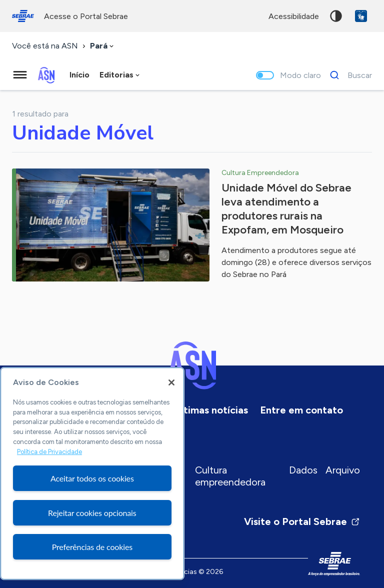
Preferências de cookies (92, 547)
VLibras (361, 16)
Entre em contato (301, 410)
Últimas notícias (211, 410)
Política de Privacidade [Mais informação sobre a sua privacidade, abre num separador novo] (49, 452)
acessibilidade (294, 16)
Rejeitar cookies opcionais (92, 513)
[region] (92, 473)
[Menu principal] (20, 75)
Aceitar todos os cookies (92, 478)
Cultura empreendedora (230, 476)
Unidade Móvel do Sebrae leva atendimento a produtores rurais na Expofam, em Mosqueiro (286, 209)
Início (79, 75)
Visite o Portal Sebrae (302, 521)
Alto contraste (336, 16)
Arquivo (343, 470)
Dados (303, 470)
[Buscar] (348, 75)
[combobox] (103, 46)
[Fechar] (171, 382)
